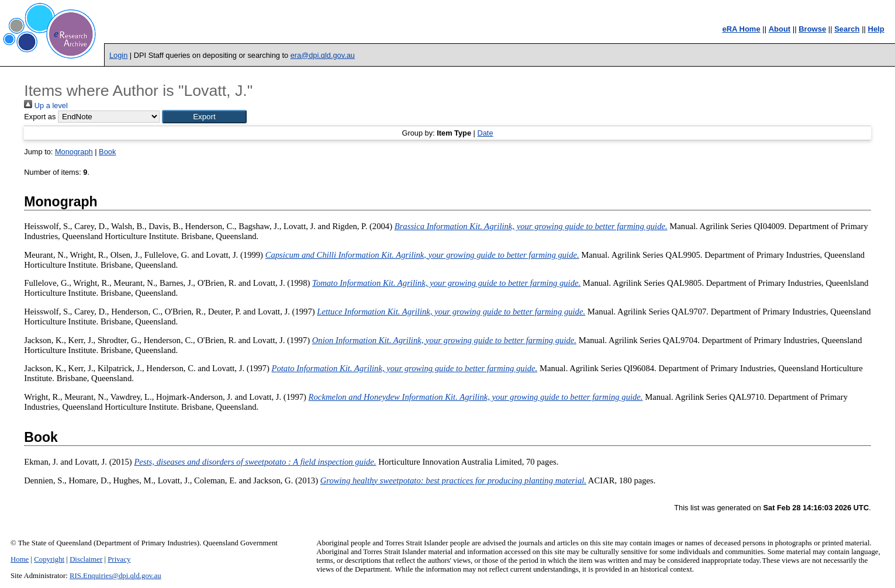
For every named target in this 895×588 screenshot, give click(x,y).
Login (118, 55)
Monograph (74, 152)
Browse (812, 29)
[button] (204, 117)
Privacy (119, 559)
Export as (40, 117)
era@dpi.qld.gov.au (323, 55)
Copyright (49, 559)
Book (107, 152)
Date (485, 133)
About (780, 29)
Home (20, 559)
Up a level (46, 106)
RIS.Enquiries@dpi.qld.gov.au (115, 576)
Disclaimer (86, 559)
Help (876, 29)
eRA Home (741, 29)
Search (847, 29)
